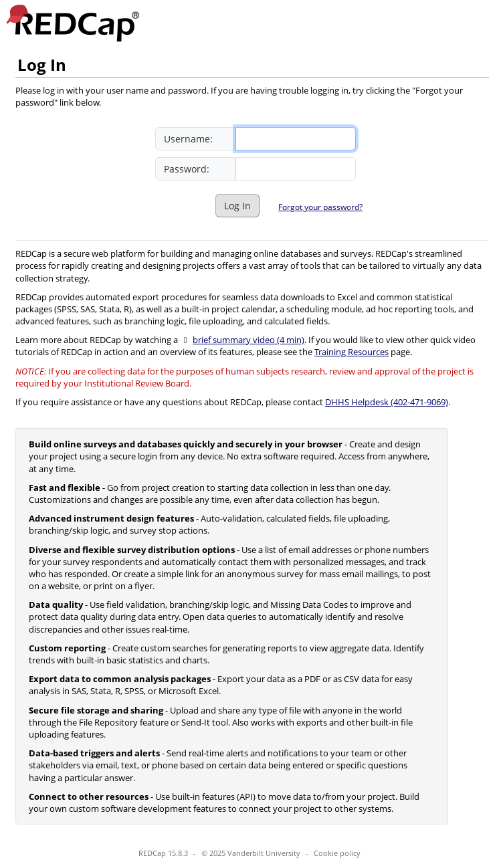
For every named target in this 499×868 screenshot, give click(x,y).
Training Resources (352, 352)
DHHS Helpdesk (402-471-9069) (387, 402)
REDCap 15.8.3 (163, 853)
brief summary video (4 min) (248, 340)
